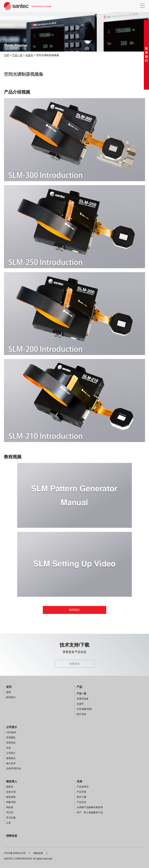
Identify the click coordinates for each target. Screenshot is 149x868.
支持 (79, 781)
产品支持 (81, 802)
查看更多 (74, 664)
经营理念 (11, 743)
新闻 (9, 692)
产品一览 (17, 55)
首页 (9, 687)
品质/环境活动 (14, 768)
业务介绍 (11, 792)
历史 (9, 748)
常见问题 (11, 818)
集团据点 (11, 758)
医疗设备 (81, 714)
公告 (9, 823)
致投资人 (12, 781)
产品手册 (81, 792)
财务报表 (11, 797)
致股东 (10, 787)
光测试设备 (83, 699)
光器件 (29, 55)
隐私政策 (38, 853)
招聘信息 (12, 836)
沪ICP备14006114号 (15, 853)
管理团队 (11, 738)
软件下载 (81, 797)
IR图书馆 (11, 802)
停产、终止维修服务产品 (90, 812)
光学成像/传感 (84, 709)
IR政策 (10, 807)
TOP (7, 55)
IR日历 (10, 812)
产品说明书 (83, 787)
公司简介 (12, 727)
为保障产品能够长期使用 (90, 807)
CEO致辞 (11, 732)
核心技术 (11, 763)
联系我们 (74, 610)
